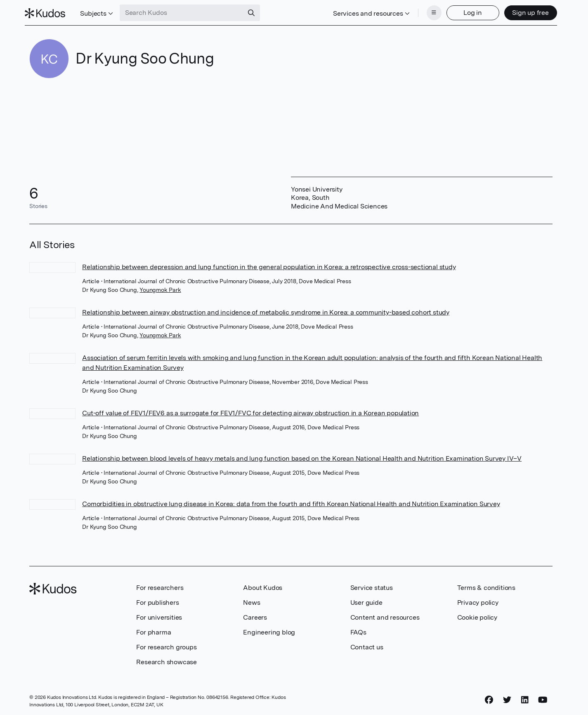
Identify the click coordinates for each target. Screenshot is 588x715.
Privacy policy (478, 600)
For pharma (153, 630)
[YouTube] (543, 697)
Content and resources (385, 615)
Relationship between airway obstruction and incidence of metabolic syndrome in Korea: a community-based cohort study (266, 310)
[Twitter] (507, 697)
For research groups (166, 645)
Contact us (367, 645)
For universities (159, 615)
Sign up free (526, 11)
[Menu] (430, 12)
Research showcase (166, 659)
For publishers (157, 600)
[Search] (256, 12)
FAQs (358, 630)
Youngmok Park (160, 287)
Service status (372, 585)
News (251, 600)
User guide (366, 600)
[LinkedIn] (525, 697)
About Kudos (263, 585)
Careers (255, 615)
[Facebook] (489, 697)
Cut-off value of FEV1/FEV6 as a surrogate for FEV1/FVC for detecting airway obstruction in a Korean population (250, 411)
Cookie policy (477, 615)
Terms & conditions (486, 585)
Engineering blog (269, 630)
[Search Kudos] (186, 12)
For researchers (160, 585)
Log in (468, 11)
